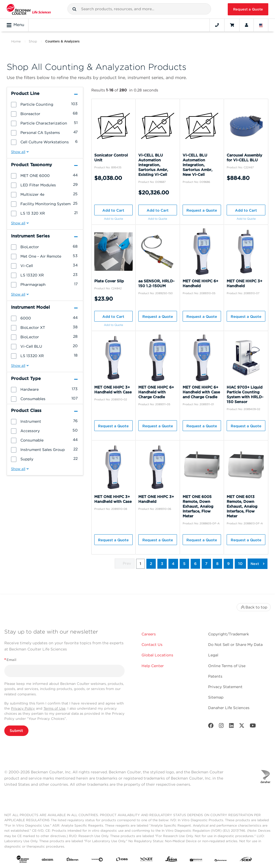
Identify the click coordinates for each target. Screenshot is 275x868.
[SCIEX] (246, 860)
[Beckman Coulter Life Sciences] (29, 9)
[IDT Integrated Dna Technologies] (147, 860)
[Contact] (217, 25)
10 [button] (240, 564)
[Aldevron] (73, 860)
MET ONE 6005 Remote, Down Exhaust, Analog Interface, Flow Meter (198, 506)
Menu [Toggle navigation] (15, 25)
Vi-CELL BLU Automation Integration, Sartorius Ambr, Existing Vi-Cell (153, 165)
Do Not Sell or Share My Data (235, 645)
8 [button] (217, 564)
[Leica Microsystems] (171, 860)
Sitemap (216, 697)
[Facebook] (211, 727)
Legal (213, 655)
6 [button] (195, 564)
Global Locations (157, 655)
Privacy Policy (23, 708)
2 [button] (151, 564)
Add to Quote (113, 219)
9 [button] (228, 564)
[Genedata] (97, 860)
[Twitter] (242, 727)
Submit (16, 731)
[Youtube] (253, 727)
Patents (215, 676)
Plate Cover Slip (109, 281)
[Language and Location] (261, 25)
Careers (149, 634)
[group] (45, 104)
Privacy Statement (225, 687)
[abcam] (48, 860)
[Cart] (232, 25)
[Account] (247, 25)
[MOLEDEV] (196, 860)
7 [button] (206, 564)
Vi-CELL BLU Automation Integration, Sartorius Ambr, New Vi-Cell (198, 165)
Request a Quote (248, 9)
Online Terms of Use (227, 666)
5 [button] (184, 564)
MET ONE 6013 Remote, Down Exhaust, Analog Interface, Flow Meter (242, 506)
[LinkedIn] (231, 727)
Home (16, 41)
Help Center (153, 666)
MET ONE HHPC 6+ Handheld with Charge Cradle (156, 392)
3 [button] (162, 564)
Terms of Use (55, 708)
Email (10, 660)
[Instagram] (221, 727)
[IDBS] (122, 860)
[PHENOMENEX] (221, 860)
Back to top (254, 607)
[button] (74, 9)
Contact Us (152, 645)
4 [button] (173, 564)
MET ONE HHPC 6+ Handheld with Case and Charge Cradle (201, 392)
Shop (33, 41)
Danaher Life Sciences (229, 708)
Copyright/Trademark (229, 634)
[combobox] (139, 9)
